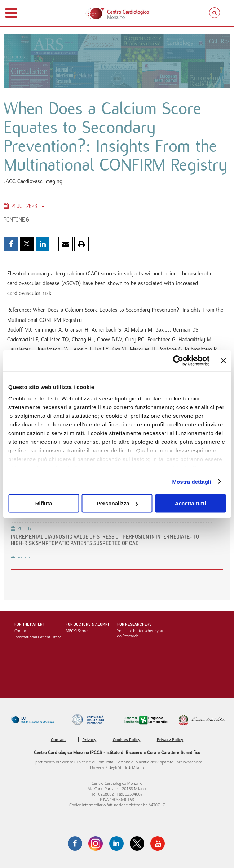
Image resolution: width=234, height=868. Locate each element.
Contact (21, 631)
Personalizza (117, 503)
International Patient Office (38, 637)
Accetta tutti (191, 503)
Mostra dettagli (191, 481)
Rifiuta (44, 503)
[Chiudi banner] (223, 361)
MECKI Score (77, 631)
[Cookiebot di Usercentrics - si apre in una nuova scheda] (178, 361)
